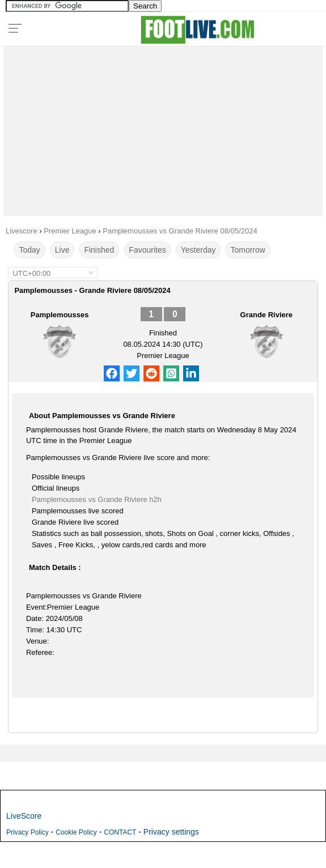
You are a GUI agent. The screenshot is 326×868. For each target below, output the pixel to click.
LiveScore (24, 816)
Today (29, 250)
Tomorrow (247, 250)
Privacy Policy (27, 832)
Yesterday (198, 250)
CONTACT (120, 832)
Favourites (147, 250)
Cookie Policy (76, 832)
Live (62, 250)
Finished (99, 250)
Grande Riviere (267, 315)
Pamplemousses (60, 315)
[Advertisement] (163, 128)
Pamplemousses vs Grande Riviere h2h (97, 499)
